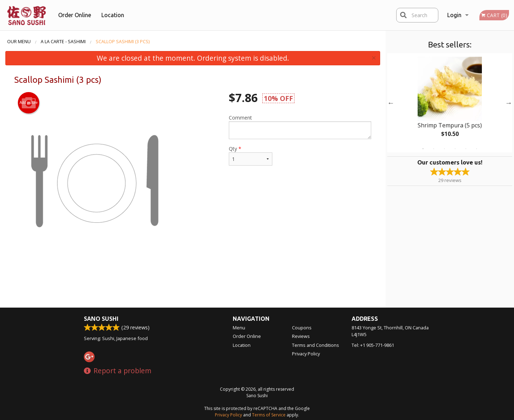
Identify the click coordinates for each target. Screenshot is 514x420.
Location (113, 15)
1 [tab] (423, 149)
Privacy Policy (306, 354)
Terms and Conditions (316, 345)
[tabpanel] (450, 103)
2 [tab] (434, 149)
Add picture (29, 103)
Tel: (373, 345)
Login (454, 15)
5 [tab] (466, 149)
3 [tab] (444, 149)
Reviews (301, 336)
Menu (239, 328)
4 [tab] (455, 149)
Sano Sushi (101, 319)
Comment (300, 127)
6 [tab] (477, 149)
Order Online (75, 15)
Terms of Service (269, 415)
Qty (251, 155)
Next (509, 103)
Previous (391, 103)
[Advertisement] (193, 284)
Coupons (302, 328)
